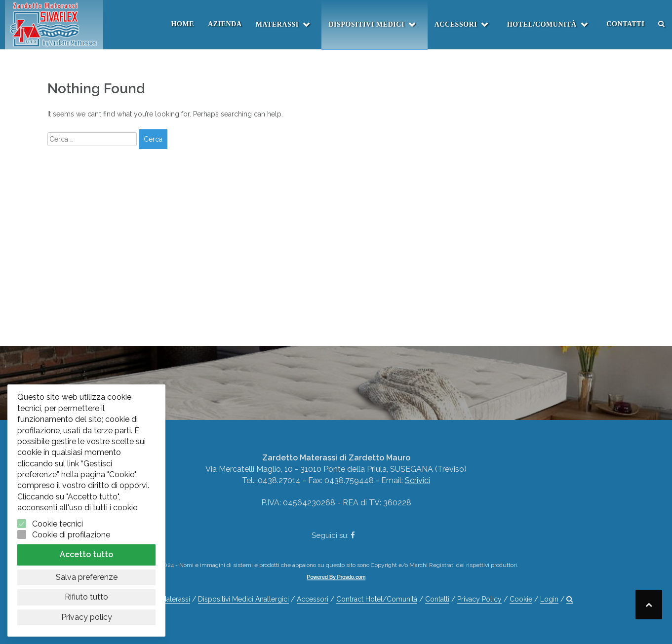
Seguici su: (333, 535)
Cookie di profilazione (71, 535)
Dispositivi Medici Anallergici (243, 599)
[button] (662, 24)
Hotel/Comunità (542, 24)
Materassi (277, 24)
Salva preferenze (87, 577)
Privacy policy (87, 617)
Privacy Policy (479, 599)
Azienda (225, 24)
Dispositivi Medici (366, 24)
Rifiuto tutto (86, 597)
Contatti (625, 24)
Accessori (456, 24)
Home (183, 24)
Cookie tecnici (58, 524)
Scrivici (417, 480)
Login (549, 599)
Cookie (521, 599)
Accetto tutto (86, 554)
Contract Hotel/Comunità (377, 599)
